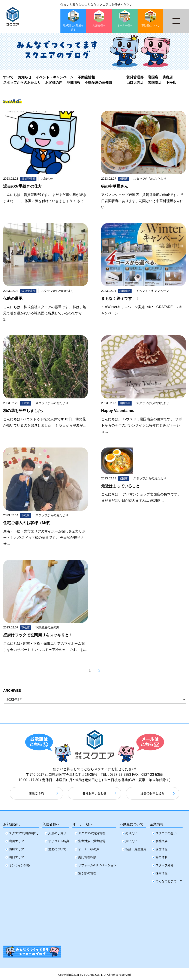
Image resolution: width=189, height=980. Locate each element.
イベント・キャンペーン (55, 77)
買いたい (131, 840)
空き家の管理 (87, 872)
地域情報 (73, 83)
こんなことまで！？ (169, 880)
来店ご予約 (36, 793)
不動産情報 (86, 77)
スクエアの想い (166, 832)
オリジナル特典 (59, 840)
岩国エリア (16, 840)
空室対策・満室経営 (92, 840)
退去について (57, 848)
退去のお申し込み (153, 793)
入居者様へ (51, 822)
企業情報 (157, 822)
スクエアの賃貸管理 (92, 832)
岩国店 (153, 77)
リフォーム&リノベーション (97, 864)
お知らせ (25, 77)
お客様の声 (54, 83)
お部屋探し (12, 822)
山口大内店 (135, 83)
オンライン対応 (19, 864)
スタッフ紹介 (165, 864)
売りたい (131, 832)
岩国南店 (155, 83)
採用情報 (162, 872)
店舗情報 (162, 848)
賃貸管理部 (135, 77)
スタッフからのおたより (22, 83)
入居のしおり (57, 832)
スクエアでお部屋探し (24, 832)
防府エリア (16, 848)
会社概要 (162, 840)
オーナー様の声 (89, 848)
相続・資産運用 (136, 848)
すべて (8, 77)
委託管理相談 (87, 856)
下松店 (171, 83)
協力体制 (162, 856)
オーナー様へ (83, 822)
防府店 (168, 77)
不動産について (132, 822)
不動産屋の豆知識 (98, 83)
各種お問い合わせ (94, 793)
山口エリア (16, 856)
